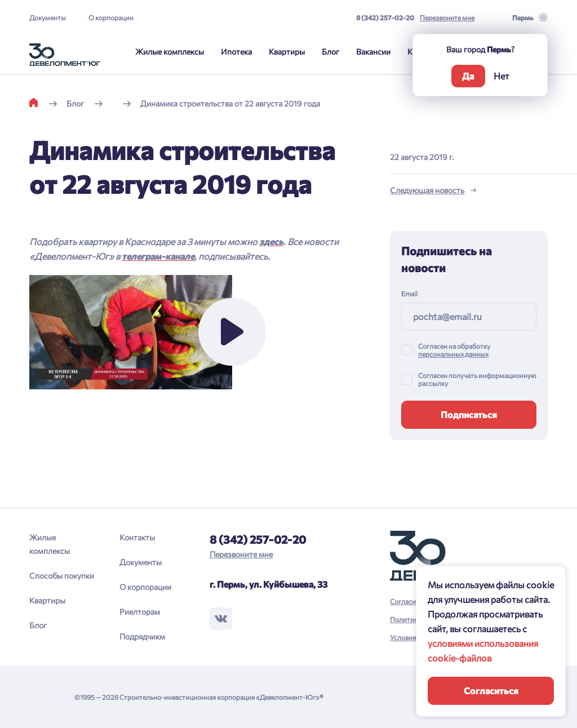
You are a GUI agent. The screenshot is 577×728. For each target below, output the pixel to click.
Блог (330, 52)
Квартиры (287, 52)
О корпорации (111, 17)
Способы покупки (62, 576)
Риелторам (140, 612)
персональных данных (453, 354)
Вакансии (373, 52)
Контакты (137, 537)
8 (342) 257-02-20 (385, 17)
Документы (48, 17)
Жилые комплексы (170, 52)
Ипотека (236, 52)
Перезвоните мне (447, 17)
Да (468, 76)
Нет (501, 76)
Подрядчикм (142, 636)
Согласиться (491, 691)
